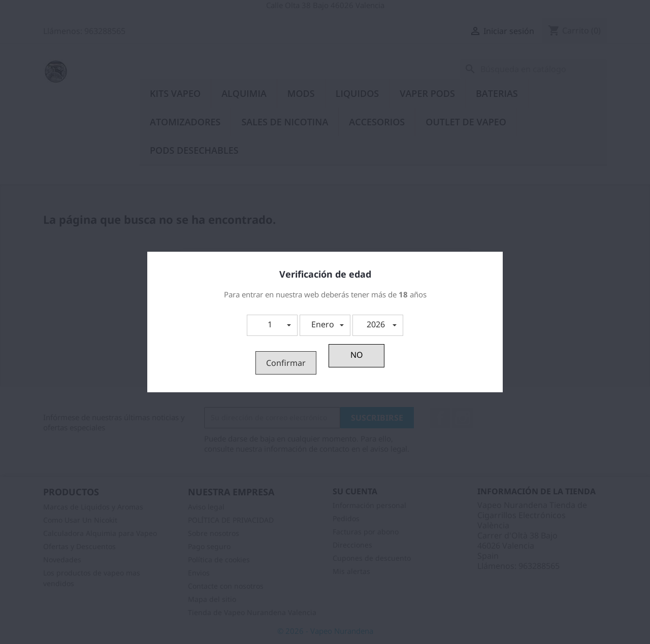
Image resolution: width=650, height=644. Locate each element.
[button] (272, 325)
